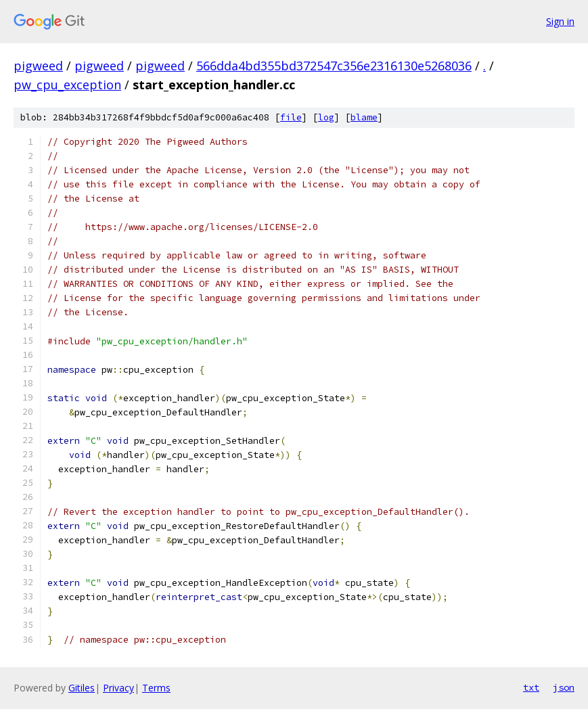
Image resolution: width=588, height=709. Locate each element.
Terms (156, 688)
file (291, 117)
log (326, 117)
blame (364, 117)
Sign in (560, 21)
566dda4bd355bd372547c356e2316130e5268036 (334, 66)
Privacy (118, 688)
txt (531, 687)
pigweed (38, 66)
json (564, 687)
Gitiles (82, 688)
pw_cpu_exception (67, 85)
